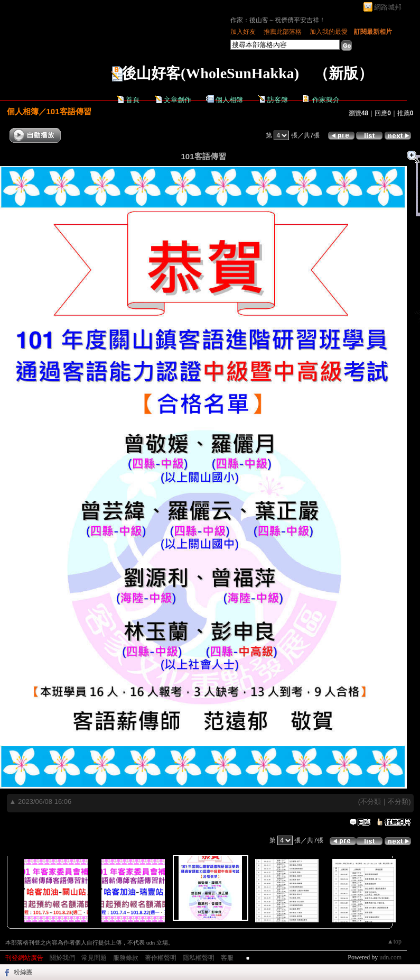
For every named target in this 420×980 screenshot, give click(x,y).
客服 (227, 958)
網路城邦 (388, 7)
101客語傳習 (69, 111)
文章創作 (178, 100)
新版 (343, 73)
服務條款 (126, 958)
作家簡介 (326, 100)
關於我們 (62, 958)
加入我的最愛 (329, 32)
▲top (394, 941)
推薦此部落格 (283, 32)
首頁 (133, 100)
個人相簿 (229, 100)
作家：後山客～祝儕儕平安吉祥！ (278, 20)
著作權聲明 (161, 958)
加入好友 (243, 32)
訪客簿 (278, 100)
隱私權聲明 (199, 958)
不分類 (371, 802)
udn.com (390, 957)
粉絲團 (23, 972)
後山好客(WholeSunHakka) (210, 73)
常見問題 (94, 958)
